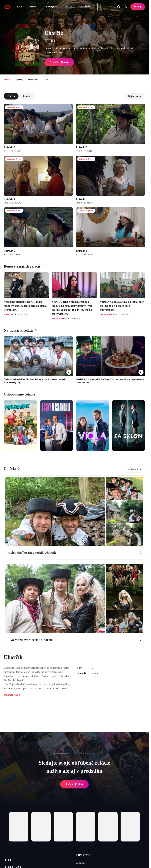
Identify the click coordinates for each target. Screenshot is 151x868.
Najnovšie (135, 96)
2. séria (11, 96)
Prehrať (74, 784)
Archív (33, 7)
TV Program (51, 7)
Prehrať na (59, 62)
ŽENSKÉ (81, 863)
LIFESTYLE (84, 855)
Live (19, 7)
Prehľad (7, 80)
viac (63, 52)
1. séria (27, 96)
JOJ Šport (85, 7)
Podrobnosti (33, 80)
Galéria (46, 80)
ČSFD (50, 41)
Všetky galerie (134, 469)
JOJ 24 (69, 7)
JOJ (8, 860)
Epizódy (19, 80)
